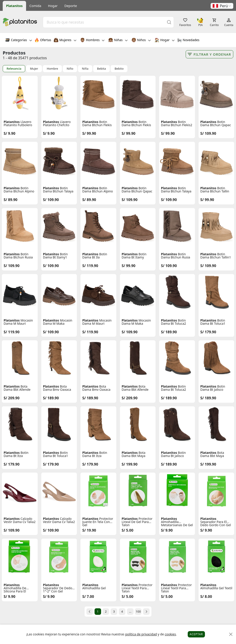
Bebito (119, 69)
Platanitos (14, 6)
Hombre (52, 69)
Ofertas (43, 40)
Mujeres (65, 40)
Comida (35, 6)
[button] (222, 6)
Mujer (34, 69)
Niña (85, 69)
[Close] (231, 634)
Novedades (188, 40)
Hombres (92, 40)
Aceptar (196, 634)
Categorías (19, 40)
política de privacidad (141, 634)
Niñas (118, 40)
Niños (141, 40)
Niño (70, 69)
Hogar (53, 6)
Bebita (101, 69)
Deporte (71, 6)
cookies (170, 634)
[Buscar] (169, 22)
